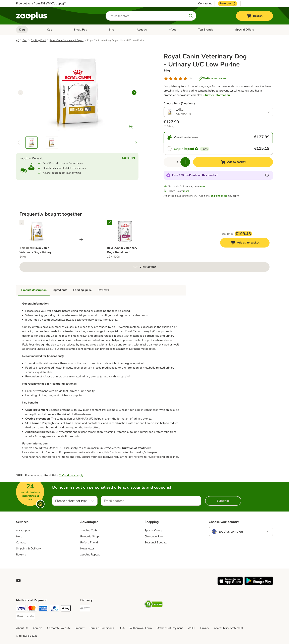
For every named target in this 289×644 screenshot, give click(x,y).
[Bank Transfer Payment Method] (26, 616)
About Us (22, 628)
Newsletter (87, 549)
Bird (111, 30)
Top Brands (206, 30)
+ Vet (172, 30)
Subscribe (223, 501)
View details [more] (145, 267)
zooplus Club (89, 530)
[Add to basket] (233, 162)
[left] (20, 93)
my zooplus (23, 530)
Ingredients (60, 290)
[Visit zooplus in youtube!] (18, 581)
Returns (21, 555)
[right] (134, 93)
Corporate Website (59, 628)
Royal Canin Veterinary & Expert (67, 40)
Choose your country (224, 522)
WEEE (192, 628)
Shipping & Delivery (28, 549)
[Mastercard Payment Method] (32, 609)
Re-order (228, 4)
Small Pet (80, 30)
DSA (122, 628)
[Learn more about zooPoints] (267, 175)
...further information (217, 95)
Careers (38, 628)
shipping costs (219, 196)
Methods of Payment (170, 628)
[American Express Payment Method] (43, 609)
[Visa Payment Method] (21, 609)
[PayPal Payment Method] (55, 609)
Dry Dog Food (38, 40)
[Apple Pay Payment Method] (66, 609)
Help (19, 536)
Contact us (205, 4)
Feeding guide (82, 290)
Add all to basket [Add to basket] (249, 243)
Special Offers (245, 30)
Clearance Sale (154, 536)
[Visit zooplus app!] (230, 584)
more (203, 186)
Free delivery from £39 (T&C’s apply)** (41, 4)
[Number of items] (177, 162)
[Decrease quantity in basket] (168, 162)
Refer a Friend (89, 543)
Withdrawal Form (141, 628)
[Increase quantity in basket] (185, 162)
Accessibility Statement (228, 628)
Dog (22, 30)
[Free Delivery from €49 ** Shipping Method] (85, 609)
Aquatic (142, 30)
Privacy (205, 628)
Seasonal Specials (156, 543)
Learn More (129, 158)
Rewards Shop (90, 536)
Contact (21, 543)
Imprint (80, 628)
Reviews (103, 290)
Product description (34, 290)
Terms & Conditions (102, 628)
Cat (49, 30)
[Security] (154, 605)
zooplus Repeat (90, 555)
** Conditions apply (71, 475)
